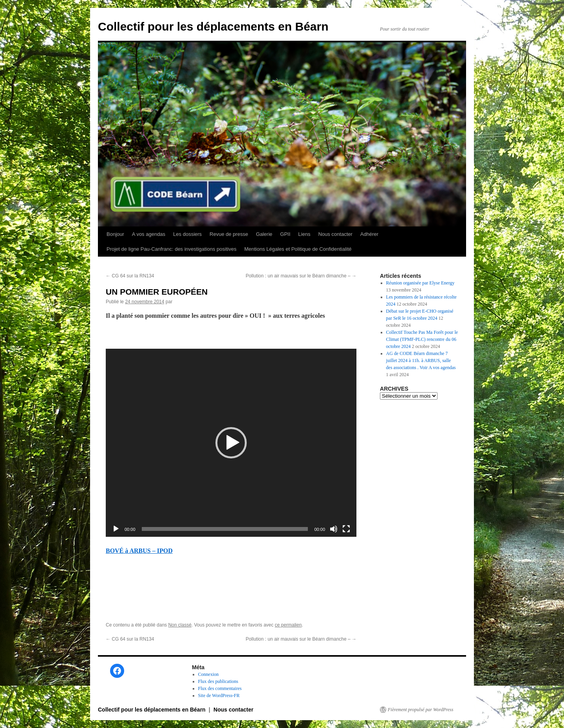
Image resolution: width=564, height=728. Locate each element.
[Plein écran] (346, 529)
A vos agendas (149, 234)
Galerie (264, 234)
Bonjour (115, 234)
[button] (231, 443)
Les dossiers (187, 234)
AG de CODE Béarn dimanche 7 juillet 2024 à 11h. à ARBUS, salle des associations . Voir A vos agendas (421, 360)
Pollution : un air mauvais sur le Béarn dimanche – (301, 276)
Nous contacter (335, 234)
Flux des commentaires (220, 688)
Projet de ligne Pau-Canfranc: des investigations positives (172, 249)
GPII (285, 234)
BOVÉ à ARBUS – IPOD (139, 551)
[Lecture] (116, 529)
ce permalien (288, 625)
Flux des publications (218, 681)
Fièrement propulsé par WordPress (420, 710)
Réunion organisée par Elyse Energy (420, 283)
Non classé (180, 625)
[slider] (225, 529)
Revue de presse (229, 234)
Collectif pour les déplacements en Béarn (213, 26)
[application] (231, 443)
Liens (304, 234)
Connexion (209, 674)
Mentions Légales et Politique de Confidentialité (298, 249)
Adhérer (369, 234)
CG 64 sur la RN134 (130, 276)
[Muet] (334, 529)
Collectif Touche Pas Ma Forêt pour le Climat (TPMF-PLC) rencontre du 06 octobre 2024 (422, 339)
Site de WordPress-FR (219, 695)
